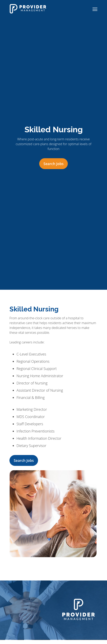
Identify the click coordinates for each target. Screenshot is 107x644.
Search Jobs (53, 164)
